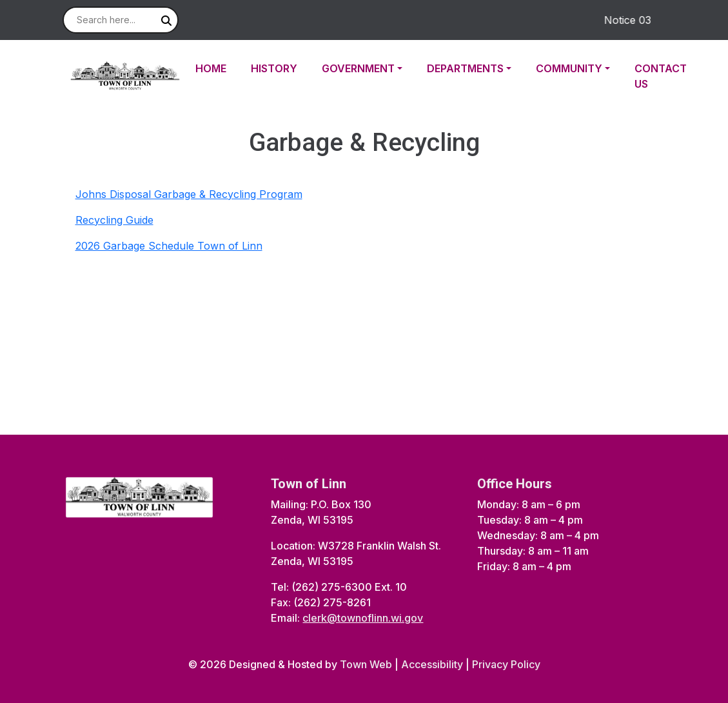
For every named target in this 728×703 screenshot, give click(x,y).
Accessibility (432, 664)
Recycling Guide (114, 220)
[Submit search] (166, 21)
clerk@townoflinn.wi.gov (363, 618)
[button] (369, 68)
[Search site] (121, 20)
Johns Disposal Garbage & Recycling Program (189, 194)
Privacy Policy (506, 664)
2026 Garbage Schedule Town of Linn (169, 246)
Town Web (366, 664)
